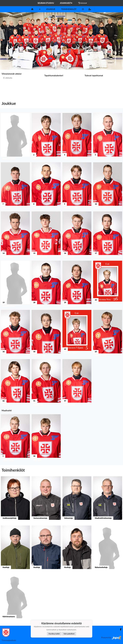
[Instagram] (83, 9)
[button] (9, 41)
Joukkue (51, 9)
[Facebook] (120, 629)
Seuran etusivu (46, 3)
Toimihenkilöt (69, 9)
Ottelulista (7, 86)
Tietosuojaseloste (9, 640)
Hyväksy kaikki (54, 634)
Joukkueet (66, 3)
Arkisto (83, 3)
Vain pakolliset (69, 634)
